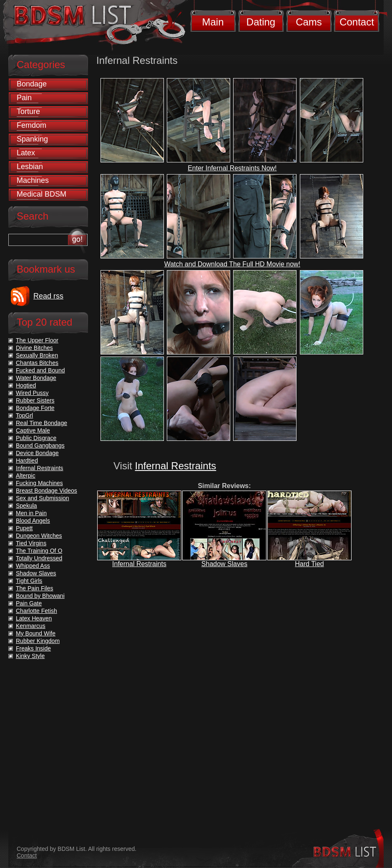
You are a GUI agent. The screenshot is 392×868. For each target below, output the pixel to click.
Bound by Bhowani (40, 596)
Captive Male (33, 430)
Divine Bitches (34, 348)
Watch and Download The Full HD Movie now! (232, 264)
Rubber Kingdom (38, 641)
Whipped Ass (33, 566)
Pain (24, 98)
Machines (33, 180)
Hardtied (27, 461)
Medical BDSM (41, 194)
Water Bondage (36, 378)
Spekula (26, 506)
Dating (261, 22)
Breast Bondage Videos (46, 491)
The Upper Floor (37, 340)
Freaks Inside (33, 648)
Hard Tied (309, 564)
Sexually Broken (37, 355)
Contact (357, 22)
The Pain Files (34, 588)
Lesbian (30, 167)
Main (213, 22)
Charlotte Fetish (36, 611)
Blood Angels (33, 521)
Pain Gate (29, 603)
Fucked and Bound (40, 370)
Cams (309, 22)
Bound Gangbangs (40, 445)
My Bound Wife (36, 633)
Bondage (32, 84)
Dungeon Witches (39, 536)
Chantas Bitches (37, 363)
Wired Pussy (32, 393)
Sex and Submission (43, 498)
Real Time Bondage (41, 423)
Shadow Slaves (224, 564)
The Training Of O (39, 551)
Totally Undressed (39, 558)
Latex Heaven (34, 618)
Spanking (32, 139)
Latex (26, 153)
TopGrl (24, 415)
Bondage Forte (35, 408)
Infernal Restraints (176, 466)
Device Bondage (37, 453)
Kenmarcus (31, 626)
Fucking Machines (39, 483)
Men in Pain (31, 513)
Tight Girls (29, 581)
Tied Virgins (31, 543)
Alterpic (26, 476)
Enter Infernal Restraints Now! (232, 168)
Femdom (31, 125)
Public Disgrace (36, 438)
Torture (28, 111)
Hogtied (26, 385)
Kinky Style (30, 656)
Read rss (48, 296)
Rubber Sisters (35, 400)
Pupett (24, 528)
